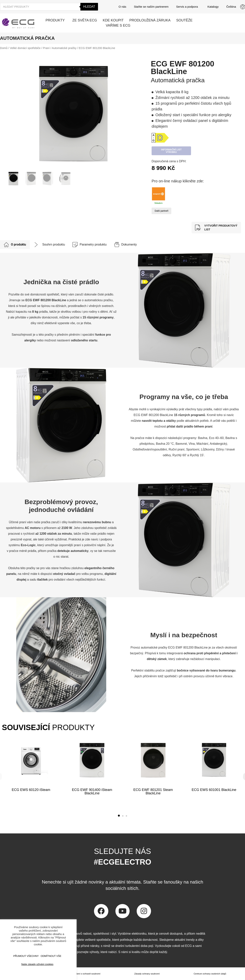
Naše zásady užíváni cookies (37, 964)
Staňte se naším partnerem (151, 7)
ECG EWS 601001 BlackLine (214, 790)
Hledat (89, 7)
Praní (46, 48)
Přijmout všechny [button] (26, 956)
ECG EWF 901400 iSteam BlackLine (92, 792)
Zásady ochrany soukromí (147, 974)
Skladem (158, 196)
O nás (122, 7)
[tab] (15, 245)
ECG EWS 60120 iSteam (31, 790)
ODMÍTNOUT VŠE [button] (51, 956)
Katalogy (213, 7)
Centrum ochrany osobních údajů (210, 974)
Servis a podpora (188, 7)
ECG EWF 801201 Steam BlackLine (153, 792)
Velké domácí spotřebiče (25, 48)
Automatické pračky (64, 48)
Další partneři (161, 211)
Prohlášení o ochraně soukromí (85, 974)
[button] (119, 816)
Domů (4, 48)
